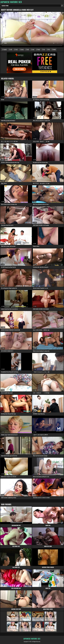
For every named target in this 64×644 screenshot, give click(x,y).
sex (44, 49)
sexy (33, 49)
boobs (54, 49)
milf (11, 49)
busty (39, 49)
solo (28, 49)
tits (49, 49)
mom (17, 49)
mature (5, 49)
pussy (22, 49)
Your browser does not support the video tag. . (32, 30)
